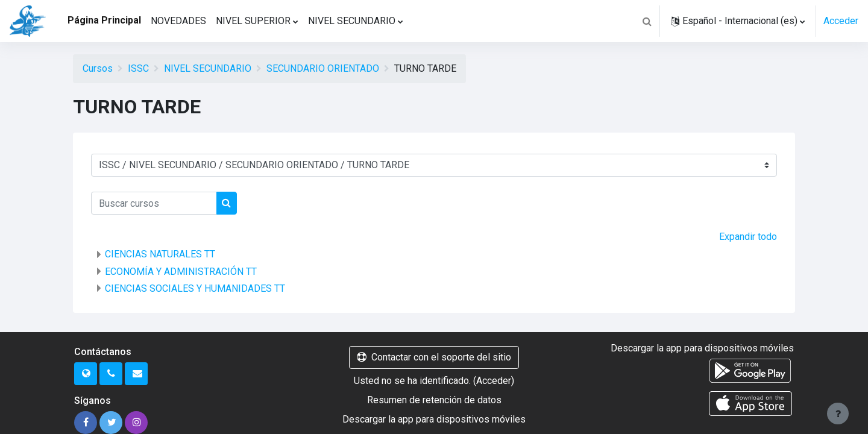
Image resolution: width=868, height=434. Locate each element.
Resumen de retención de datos (434, 400)
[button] (647, 21)
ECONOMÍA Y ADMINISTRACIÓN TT (181, 272)
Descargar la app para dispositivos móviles (434, 419)
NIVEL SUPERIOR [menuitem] (253, 21)
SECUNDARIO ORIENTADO (323, 68)
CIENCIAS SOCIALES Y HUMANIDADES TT (195, 288)
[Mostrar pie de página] (838, 414)
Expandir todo (748, 237)
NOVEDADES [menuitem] (178, 21)
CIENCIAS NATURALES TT (160, 254)
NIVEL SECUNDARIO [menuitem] (352, 21)
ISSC (138, 68)
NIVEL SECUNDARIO (208, 68)
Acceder (841, 21)
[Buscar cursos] (154, 203)
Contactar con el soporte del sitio (434, 357)
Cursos (98, 68)
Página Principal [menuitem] (104, 20)
